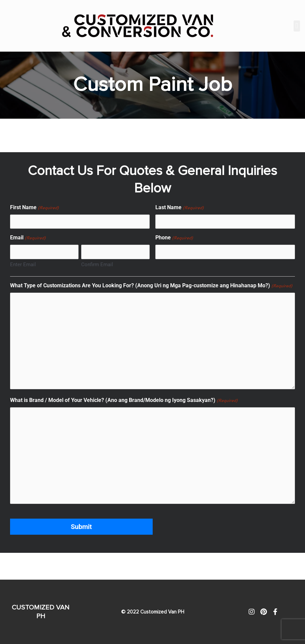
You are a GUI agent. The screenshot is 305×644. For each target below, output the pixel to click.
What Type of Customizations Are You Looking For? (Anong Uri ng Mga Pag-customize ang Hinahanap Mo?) (151, 286)
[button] (297, 26)
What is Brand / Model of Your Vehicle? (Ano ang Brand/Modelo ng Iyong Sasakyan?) (124, 401)
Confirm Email (97, 265)
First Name (34, 208)
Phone (174, 238)
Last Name (180, 208)
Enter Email (23, 265)
